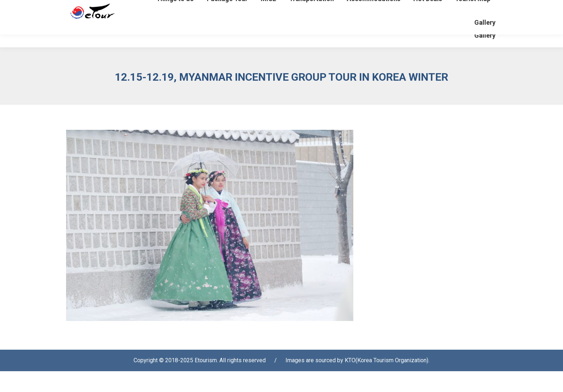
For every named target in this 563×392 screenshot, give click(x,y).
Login (388, 11)
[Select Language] (469, 9)
